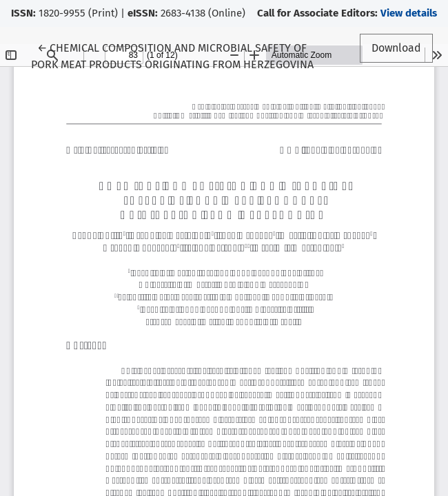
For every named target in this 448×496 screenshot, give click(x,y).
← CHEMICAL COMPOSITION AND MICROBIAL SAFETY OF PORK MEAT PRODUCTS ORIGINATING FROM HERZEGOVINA (172, 55)
